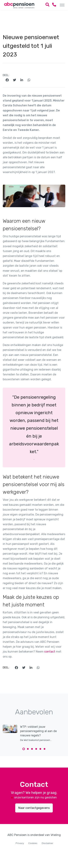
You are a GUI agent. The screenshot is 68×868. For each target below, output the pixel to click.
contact (50, 652)
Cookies (33, 843)
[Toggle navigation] (62, 5)
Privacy (20, 843)
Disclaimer (48, 843)
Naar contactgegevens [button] (34, 808)
